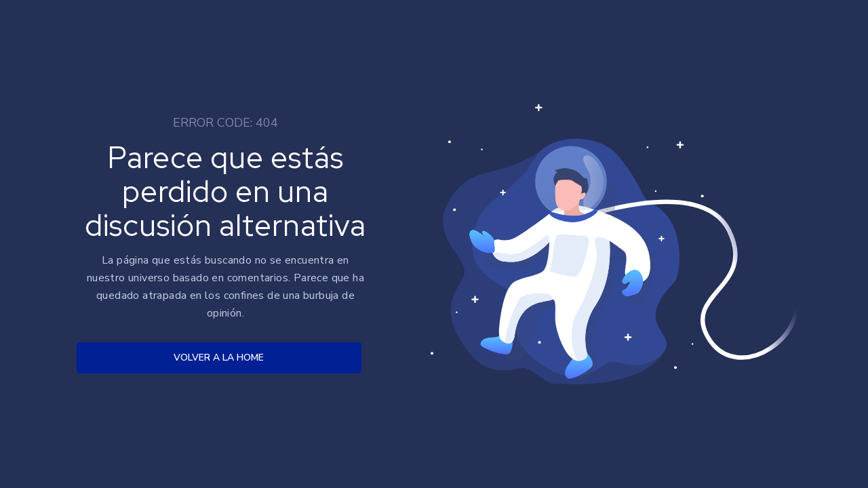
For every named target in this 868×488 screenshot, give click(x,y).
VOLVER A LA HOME (219, 358)
